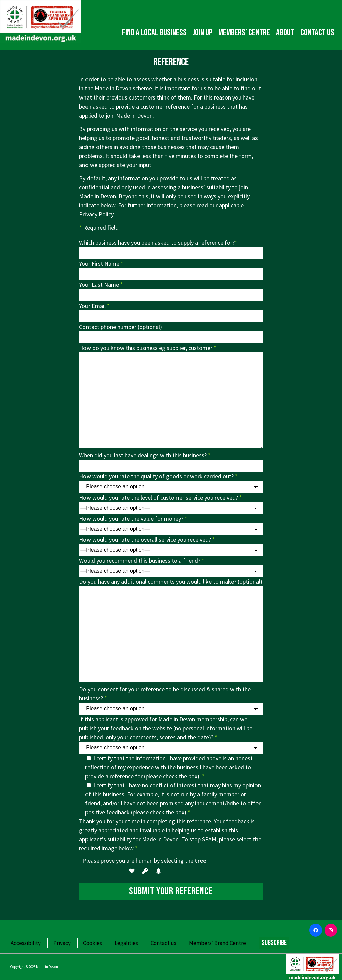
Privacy (62, 943)
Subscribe (274, 943)
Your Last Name (101, 285)
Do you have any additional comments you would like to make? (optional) (171, 581)
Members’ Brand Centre (218, 943)
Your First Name (101, 264)
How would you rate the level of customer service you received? (161, 497)
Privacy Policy (96, 214)
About (285, 33)
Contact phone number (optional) (121, 327)
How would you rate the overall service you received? (147, 539)
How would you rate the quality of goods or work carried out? (158, 476)
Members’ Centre (244, 33)
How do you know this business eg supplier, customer (148, 348)
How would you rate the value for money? (133, 518)
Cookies (93, 943)
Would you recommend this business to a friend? (142, 560)
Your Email (94, 306)
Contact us (317, 33)
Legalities (126, 943)
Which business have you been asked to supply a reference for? (158, 243)
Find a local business (154, 33)
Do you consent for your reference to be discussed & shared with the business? (165, 694)
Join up (203, 33)
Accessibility (26, 943)
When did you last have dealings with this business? (145, 455)
